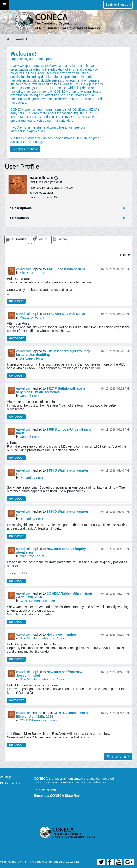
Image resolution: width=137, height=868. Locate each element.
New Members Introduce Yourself (43, 638)
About (42, 239)
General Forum (30, 396)
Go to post (16, 301)
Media (62, 239)
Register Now (25, 149)
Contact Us (12, 783)
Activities (19, 239)
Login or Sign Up (119, 5)
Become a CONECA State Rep (57, 796)
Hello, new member (61, 635)
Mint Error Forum (32, 273)
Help (8, 777)
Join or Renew (45, 790)
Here (70, 121)
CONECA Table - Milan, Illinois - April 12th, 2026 (52, 715)
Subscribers (20, 218)
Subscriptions (21, 208)
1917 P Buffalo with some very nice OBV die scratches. (51, 390)
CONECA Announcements (38, 601)
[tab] (17, 240)
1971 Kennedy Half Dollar (66, 314)
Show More (118, 757)
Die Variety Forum (33, 358)
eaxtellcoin (24, 269)
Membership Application (28, 131)
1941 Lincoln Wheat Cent (66, 269)
